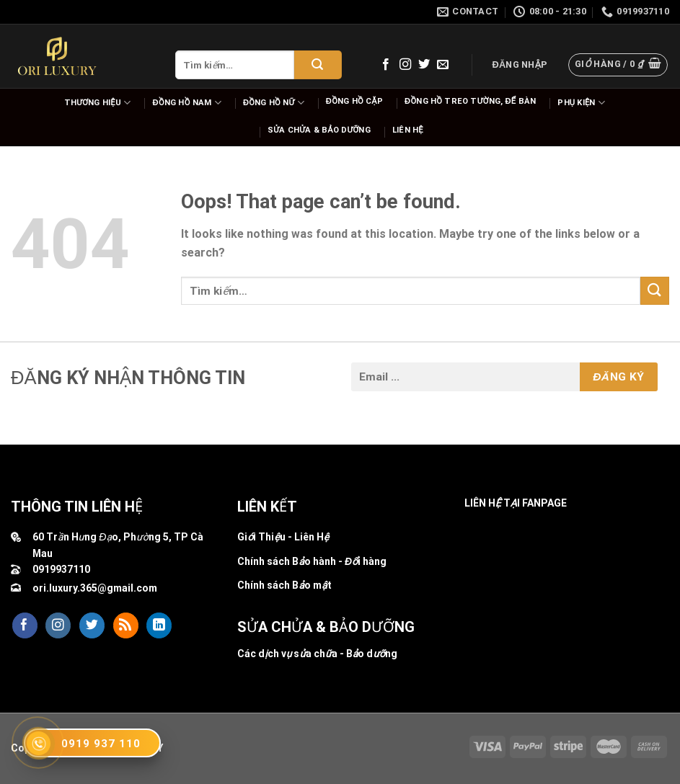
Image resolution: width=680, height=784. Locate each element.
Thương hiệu (98, 103)
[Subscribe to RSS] (126, 625)
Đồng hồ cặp (354, 101)
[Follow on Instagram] (405, 65)
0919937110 (61, 569)
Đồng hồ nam (187, 103)
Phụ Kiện (581, 103)
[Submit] (318, 65)
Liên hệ (408, 130)
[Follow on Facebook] (386, 65)
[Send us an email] (443, 65)
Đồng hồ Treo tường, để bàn (470, 101)
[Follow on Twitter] (424, 65)
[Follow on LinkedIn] (159, 625)
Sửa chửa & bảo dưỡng (319, 130)
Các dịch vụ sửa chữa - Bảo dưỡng (317, 654)
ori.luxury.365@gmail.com (95, 588)
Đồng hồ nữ (274, 103)
